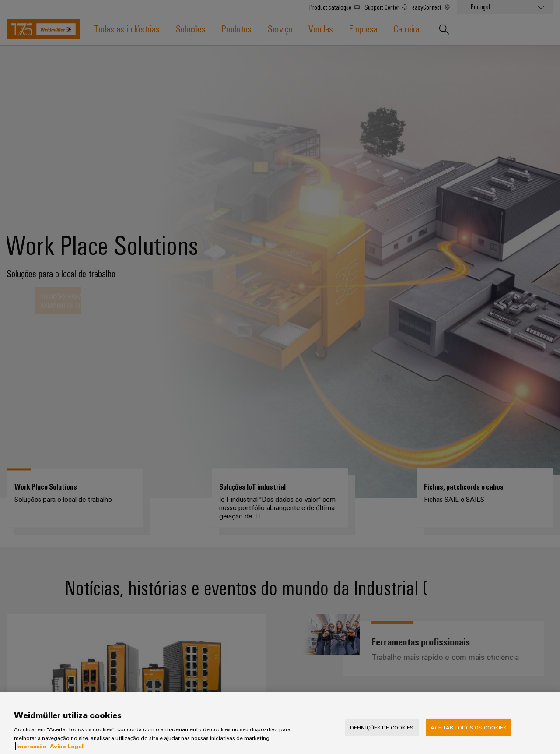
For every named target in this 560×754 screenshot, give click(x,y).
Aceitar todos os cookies (469, 733)
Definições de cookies (382, 733)
